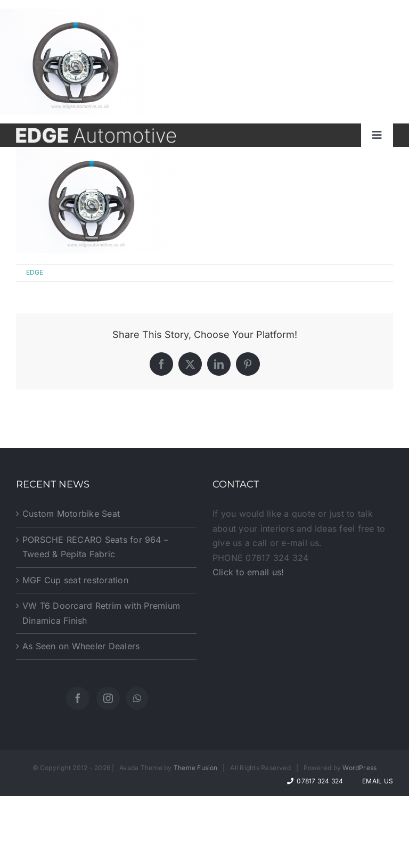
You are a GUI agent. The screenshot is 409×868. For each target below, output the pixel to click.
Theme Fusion (196, 768)
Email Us (376, 781)
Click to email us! (248, 572)
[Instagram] (108, 698)
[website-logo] (96, 132)
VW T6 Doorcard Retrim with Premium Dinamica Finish (101, 613)
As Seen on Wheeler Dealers (81, 646)
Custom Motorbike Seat (71, 514)
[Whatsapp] (137, 698)
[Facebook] (78, 698)
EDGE (35, 272)
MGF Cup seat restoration (75, 580)
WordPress (359, 768)
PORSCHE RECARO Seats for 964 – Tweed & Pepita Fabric (95, 547)
